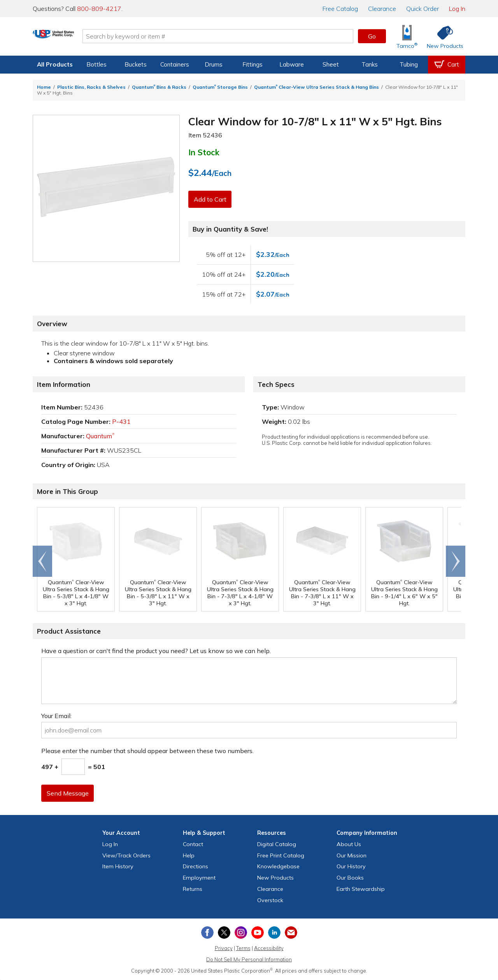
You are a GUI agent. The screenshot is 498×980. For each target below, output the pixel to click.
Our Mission (352, 855)
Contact (193, 844)
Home (44, 87)
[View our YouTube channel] (258, 933)
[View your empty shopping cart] (447, 65)
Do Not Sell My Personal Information (249, 959)
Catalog (340, 9)
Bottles (96, 64)
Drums (214, 64)
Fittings (253, 64)
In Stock (204, 152)
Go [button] (372, 36)
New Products (275, 878)
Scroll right (456, 561)
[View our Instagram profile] (241, 933)
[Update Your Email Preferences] (291, 933)
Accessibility (269, 948)
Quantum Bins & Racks (159, 87)
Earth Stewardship (361, 889)
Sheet (331, 64)
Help (189, 855)
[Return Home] (79, 38)
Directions (196, 866)
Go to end (43, 561)
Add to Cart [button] (211, 199)
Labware (292, 64)
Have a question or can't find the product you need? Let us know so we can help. (156, 651)
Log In (457, 9)
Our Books (350, 878)
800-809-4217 (99, 9)
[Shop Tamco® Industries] (407, 36)
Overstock (270, 900)
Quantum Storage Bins (220, 87)
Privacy (224, 948)
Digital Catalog (277, 844)
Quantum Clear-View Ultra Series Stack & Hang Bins (317, 87)
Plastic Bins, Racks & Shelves (91, 87)
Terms (243, 948)
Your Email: (56, 716)
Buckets (136, 64)
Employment (199, 878)
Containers (175, 64)
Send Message (69, 793)
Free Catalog (281, 855)
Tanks (370, 64)
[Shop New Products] (442, 36)
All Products (55, 64)
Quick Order (423, 9)
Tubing (409, 64)
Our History (351, 866)
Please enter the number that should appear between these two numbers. (147, 751)
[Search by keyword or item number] (243, 36)
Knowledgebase (278, 866)
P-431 (121, 422)
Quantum (100, 436)
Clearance (382, 9)
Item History (118, 866)
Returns (193, 889)
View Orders (126, 855)
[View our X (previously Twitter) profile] (224, 933)
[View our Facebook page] (207, 933)
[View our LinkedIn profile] (274, 933)
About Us (349, 844)
